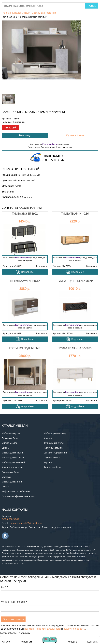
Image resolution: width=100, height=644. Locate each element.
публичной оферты (74, 629)
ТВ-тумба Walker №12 (25, 281)
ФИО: (5, 587)
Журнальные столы (54, 443)
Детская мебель (10, 438)
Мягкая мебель (10, 443)
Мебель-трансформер (55, 433)
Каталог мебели (21, 13)
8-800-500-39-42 (54, 160)
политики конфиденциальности (43, 629)
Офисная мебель (10, 472)
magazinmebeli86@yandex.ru (26, 523)
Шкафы (5, 448)
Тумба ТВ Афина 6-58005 (75, 348)
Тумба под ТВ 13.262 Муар (75, 281)
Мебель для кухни (11, 433)
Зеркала (48, 462)
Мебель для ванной (12, 482)
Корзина (73, 640)
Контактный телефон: (14, 602)
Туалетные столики (53, 448)
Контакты (93, 642)
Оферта (6, 487)
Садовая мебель (52, 457)
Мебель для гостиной (44, 13)
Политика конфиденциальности (18, 496)
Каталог (6, 642)
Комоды (48, 438)
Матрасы (6, 477)
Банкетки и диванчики (55, 453)
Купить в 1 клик (75, 135)
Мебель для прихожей (13, 462)
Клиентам (26, 642)
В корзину (25, 135)
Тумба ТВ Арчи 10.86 (75, 214)
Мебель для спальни (12, 453)
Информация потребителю (16, 491)
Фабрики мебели (52, 467)
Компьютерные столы (13, 467)
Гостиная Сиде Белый (25, 348)
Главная (6, 13)
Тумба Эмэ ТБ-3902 (25, 214)
